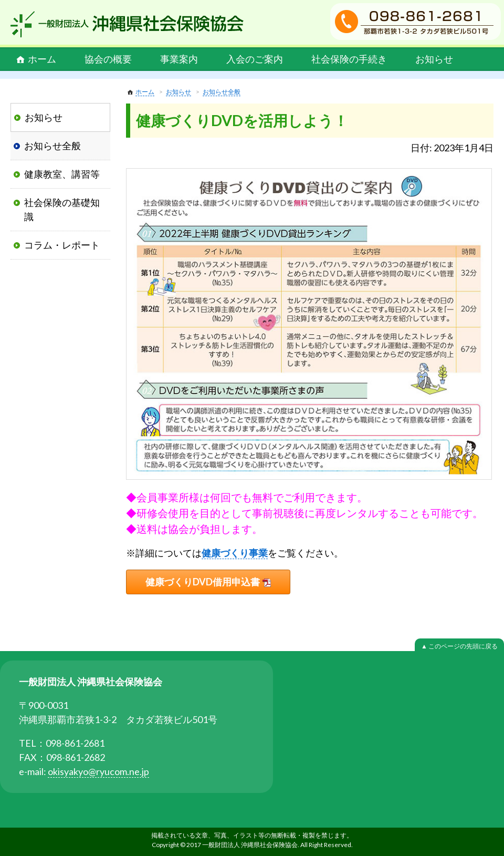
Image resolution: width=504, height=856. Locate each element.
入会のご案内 (255, 59)
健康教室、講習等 (62, 174)
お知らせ (434, 59)
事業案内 (179, 59)
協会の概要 (108, 59)
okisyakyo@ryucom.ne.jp (98, 771)
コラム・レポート (62, 245)
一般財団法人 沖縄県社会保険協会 (127, 24)
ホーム (42, 59)
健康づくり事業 (235, 553)
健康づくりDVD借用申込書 (203, 582)
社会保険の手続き (349, 59)
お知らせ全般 (222, 92)
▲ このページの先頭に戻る (459, 646)
